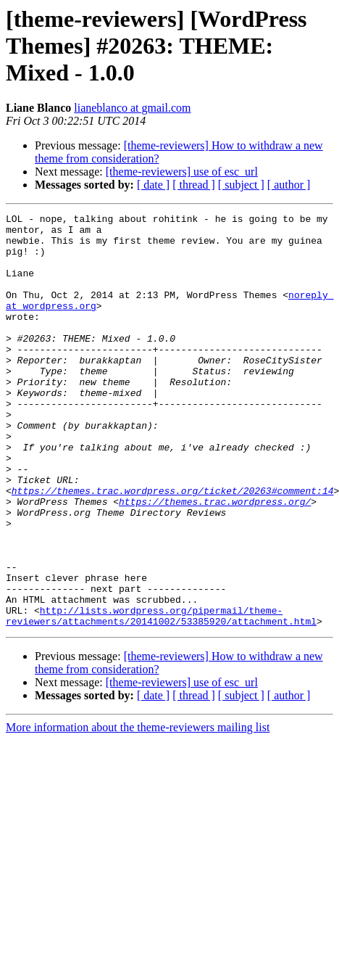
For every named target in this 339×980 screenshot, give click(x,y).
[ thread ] (194, 185)
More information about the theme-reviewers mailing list (138, 810)
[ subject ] (241, 185)
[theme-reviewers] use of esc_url (182, 172)
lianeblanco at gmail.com (132, 108)
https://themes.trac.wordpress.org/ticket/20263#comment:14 (173, 547)
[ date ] (153, 185)
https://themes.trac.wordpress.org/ (215, 560)
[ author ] (289, 185)
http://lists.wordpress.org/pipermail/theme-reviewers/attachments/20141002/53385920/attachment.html (161, 697)
